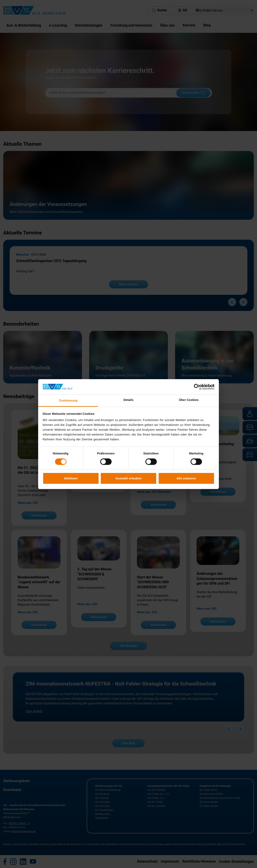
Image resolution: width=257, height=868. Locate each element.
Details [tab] (128, 400)
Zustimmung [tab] (68, 401)
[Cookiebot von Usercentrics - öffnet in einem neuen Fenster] (197, 387)
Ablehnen (71, 478)
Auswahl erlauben (128, 478)
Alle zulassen (186, 478)
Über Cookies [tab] (189, 400)
